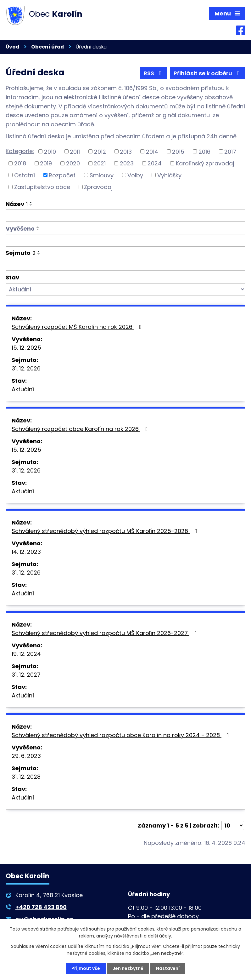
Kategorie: (20, 151)
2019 (46, 163)
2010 (50, 151)
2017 (230, 151)
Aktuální (23, 389)
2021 (100, 163)
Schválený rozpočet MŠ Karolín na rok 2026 (78, 327)
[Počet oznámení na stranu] (233, 825)
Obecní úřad (47, 47)
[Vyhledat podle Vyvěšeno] (125, 240)
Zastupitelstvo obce (42, 187)
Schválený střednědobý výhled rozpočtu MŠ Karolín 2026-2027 (106, 633)
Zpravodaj (98, 187)
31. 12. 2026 (26, 368)
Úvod (12, 47)
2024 (155, 163)
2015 (178, 151)
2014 (152, 151)
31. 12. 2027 (26, 675)
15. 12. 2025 (26, 348)
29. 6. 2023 (26, 756)
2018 (20, 163)
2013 (126, 151)
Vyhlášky (169, 175)
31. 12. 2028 (26, 777)
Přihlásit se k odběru (208, 73)
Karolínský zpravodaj (205, 163)
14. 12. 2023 (26, 552)
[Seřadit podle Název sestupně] (31, 205)
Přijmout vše (86, 968)
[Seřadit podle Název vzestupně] (31, 203)
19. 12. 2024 (26, 654)
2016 (204, 151)
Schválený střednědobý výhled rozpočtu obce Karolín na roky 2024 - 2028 (122, 735)
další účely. (160, 936)
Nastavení (168, 968)
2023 (127, 163)
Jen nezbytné (128, 968)
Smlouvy (102, 175)
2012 (100, 151)
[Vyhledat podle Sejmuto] (125, 264)
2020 (73, 163)
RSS (154, 73)
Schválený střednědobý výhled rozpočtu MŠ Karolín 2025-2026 (106, 531)
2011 (75, 151)
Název (17, 204)
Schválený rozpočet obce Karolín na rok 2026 (81, 429)
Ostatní (25, 175)
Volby (135, 175)
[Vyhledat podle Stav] (125, 289)
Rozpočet (62, 175)
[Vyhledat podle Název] (125, 215)
